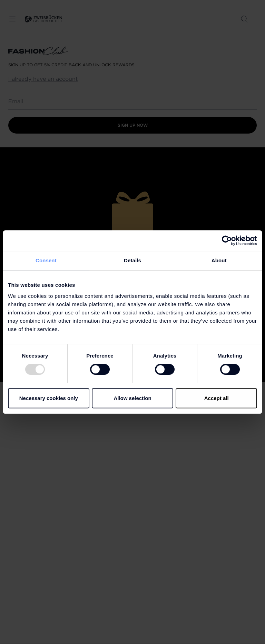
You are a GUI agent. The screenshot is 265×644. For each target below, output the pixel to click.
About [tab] (219, 260)
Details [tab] (132, 260)
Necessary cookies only (49, 398)
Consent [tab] (46, 260)
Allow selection (132, 398)
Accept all (217, 398)
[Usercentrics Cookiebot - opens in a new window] (227, 241)
